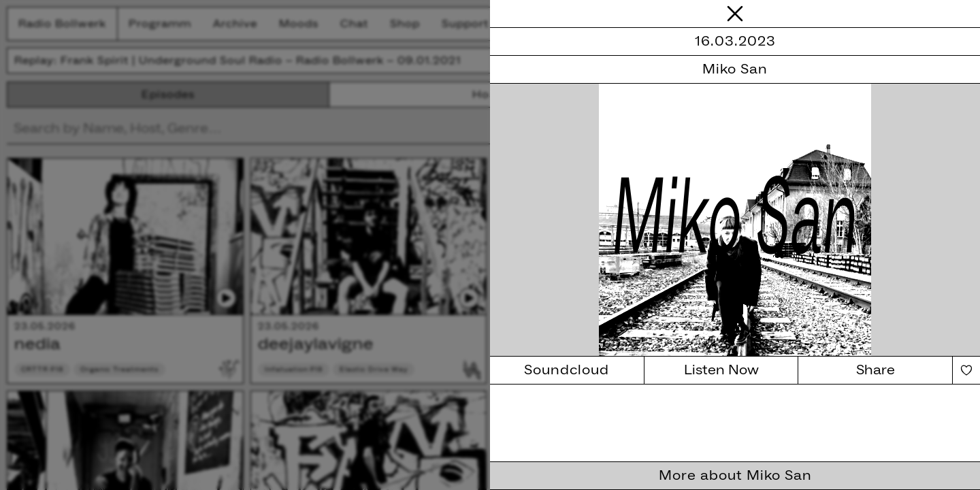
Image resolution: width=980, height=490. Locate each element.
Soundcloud (567, 370)
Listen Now (721, 370)
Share (876, 370)
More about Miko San (735, 476)
